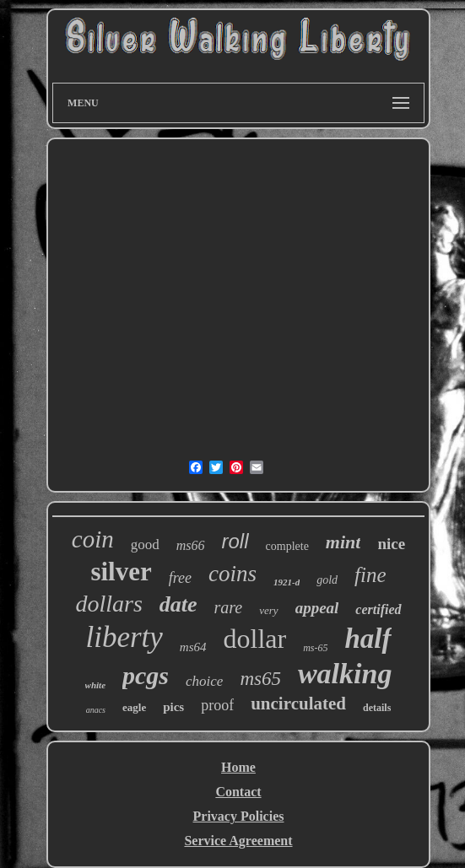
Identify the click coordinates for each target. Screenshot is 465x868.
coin (93, 539)
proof (217, 705)
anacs (96, 710)
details (377, 708)
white (95, 685)
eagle (134, 707)
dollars (108, 604)
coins (232, 574)
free (180, 578)
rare (229, 607)
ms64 (193, 647)
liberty (124, 637)
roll (235, 541)
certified (378, 609)
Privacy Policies (239, 816)
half (368, 639)
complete (287, 546)
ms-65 (315, 648)
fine (370, 575)
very (268, 610)
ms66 (191, 545)
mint (343, 542)
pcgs (146, 675)
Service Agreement (238, 841)
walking (345, 674)
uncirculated (298, 704)
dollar (255, 639)
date (178, 604)
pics (173, 707)
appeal (317, 608)
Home (238, 767)
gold (327, 580)
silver (121, 571)
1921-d (287, 582)
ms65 (260, 679)
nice (391, 544)
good (145, 545)
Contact (238, 792)
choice (204, 681)
